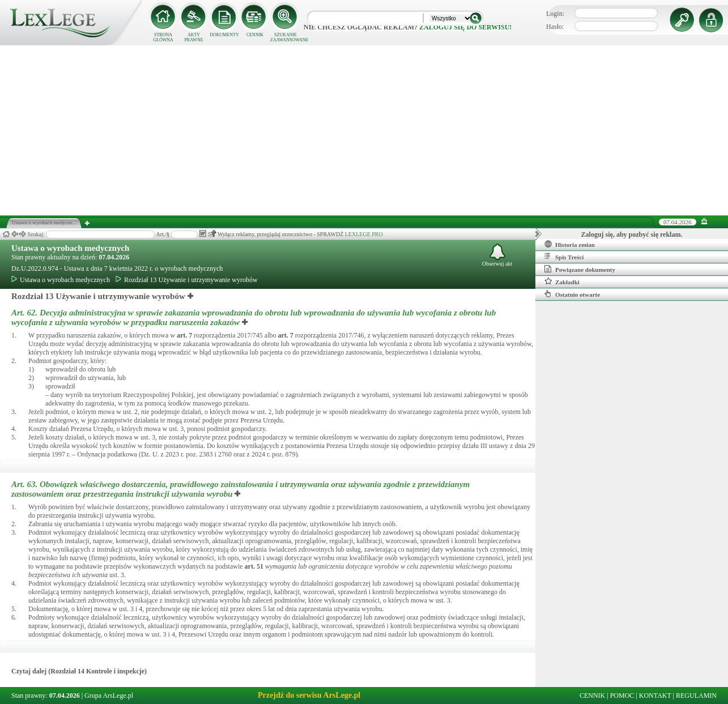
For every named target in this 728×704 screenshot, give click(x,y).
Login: (555, 14)
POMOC (622, 696)
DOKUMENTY (224, 35)
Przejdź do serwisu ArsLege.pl (309, 695)
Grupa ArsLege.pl (109, 696)
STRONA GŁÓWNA (163, 37)
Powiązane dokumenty (580, 269)
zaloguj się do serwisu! (465, 27)
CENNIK (255, 35)
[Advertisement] (364, 130)
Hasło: (555, 27)
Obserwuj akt (497, 255)
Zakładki (562, 281)
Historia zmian (570, 244)
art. (184, 335)
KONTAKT (655, 696)
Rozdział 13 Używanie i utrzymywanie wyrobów (187, 280)
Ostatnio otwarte (572, 294)
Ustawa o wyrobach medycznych (70, 248)
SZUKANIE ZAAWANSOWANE (286, 37)
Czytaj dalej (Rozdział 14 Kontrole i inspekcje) (79, 671)
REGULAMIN (696, 696)
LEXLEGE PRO (364, 234)
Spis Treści (564, 257)
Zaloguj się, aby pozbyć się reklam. (632, 234)
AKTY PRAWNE (193, 37)
